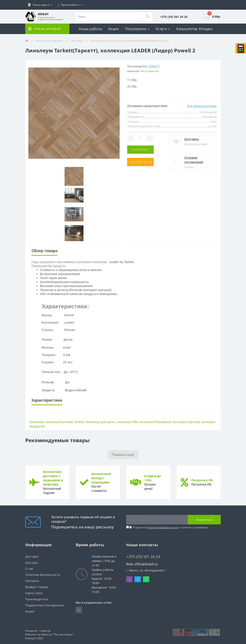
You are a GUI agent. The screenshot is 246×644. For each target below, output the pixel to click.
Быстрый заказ (140, 162)
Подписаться (204, 520)
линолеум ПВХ (127, 422)
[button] (40, 5)
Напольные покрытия (49, 41)
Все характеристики (202, 106)
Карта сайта (34, 593)
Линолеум (77, 41)
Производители (37, 599)
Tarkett (154, 66)
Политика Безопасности (163, 527)
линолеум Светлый (186, 422)
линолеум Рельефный (155, 422)
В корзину (140, 150)
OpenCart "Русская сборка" (57, 634)
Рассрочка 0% (202, 480)
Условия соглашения (194, 160)
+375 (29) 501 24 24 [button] (143, 557)
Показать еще (123, 455)
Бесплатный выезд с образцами (101, 478)
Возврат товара (37, 587)
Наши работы (90, 29)
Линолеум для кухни (101, 422)
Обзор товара (44, 251)
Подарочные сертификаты (45, 605)
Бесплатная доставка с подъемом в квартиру (53, 478)
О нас (29, 569)
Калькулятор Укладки (194, 29)
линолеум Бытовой (59, 422)
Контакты (32, 581)
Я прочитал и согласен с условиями (170, 527)
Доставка (192, 139)
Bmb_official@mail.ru (142, 564)
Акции (114, 29)
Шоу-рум (32, 563)
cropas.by (45, 631)
